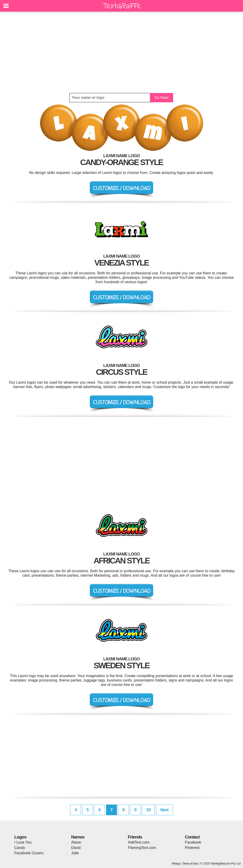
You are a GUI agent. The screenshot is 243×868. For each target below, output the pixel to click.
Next (164, 810)
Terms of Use (190, 863)
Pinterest (192, 848)
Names (78, 837)
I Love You (23, 842)
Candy (20, 848)
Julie (75, 853)
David (76, 848)
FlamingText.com (142, 848)
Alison (76, 842)
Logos (20, 837)
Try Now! (161, 98)
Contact (192, 837)
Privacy (176, 863)
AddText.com (139, 842)
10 (148, 810)
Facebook (193, 842)
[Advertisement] (122, 52)
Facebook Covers (29, 853)
